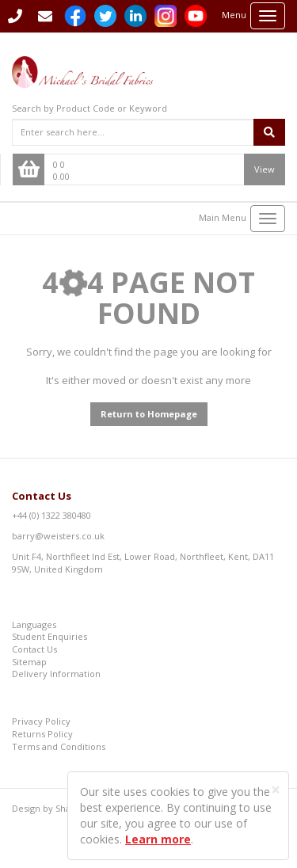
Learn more (158, 839)
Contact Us (42, 496)
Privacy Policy (41, 721)
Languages (34, 624)
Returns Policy (42, 734)
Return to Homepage (149, 414)
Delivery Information (56, 674)
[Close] (276, 790)
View (265, 169)
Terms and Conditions (59, 746)
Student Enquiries (49, 636)
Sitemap (29, 662)
